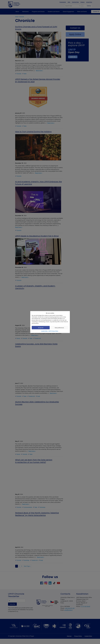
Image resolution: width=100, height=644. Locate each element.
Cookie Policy (44, 331)
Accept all (41, 328)
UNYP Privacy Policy (53, 331)
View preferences (59, 328)
